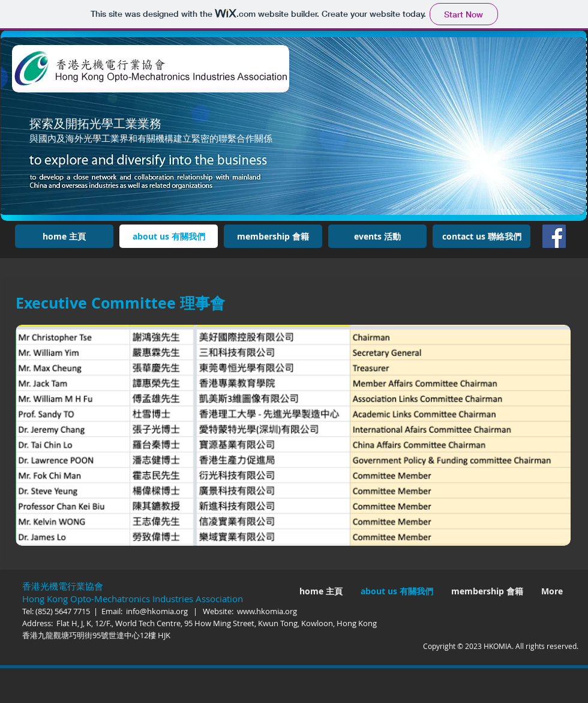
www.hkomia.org (267, 611)
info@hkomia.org (157, 611)
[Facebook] (554, 236)
